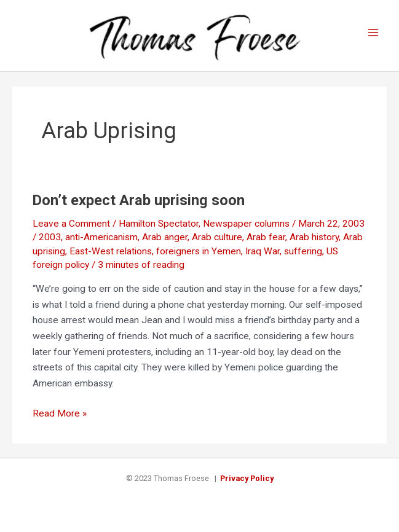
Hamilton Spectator (159, 224)
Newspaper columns (246, 224)
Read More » (60, 414)
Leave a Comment (71, 224)
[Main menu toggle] (373, 33)
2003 (50, 237)
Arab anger (165, 237)
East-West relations (111, 251)
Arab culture (217, 237)
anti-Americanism (101, 237)
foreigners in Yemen (199, 251)
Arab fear (266, 237)
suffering (303, 251)
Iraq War (263, 251)
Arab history (314, 237)
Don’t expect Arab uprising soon (139, 200)
